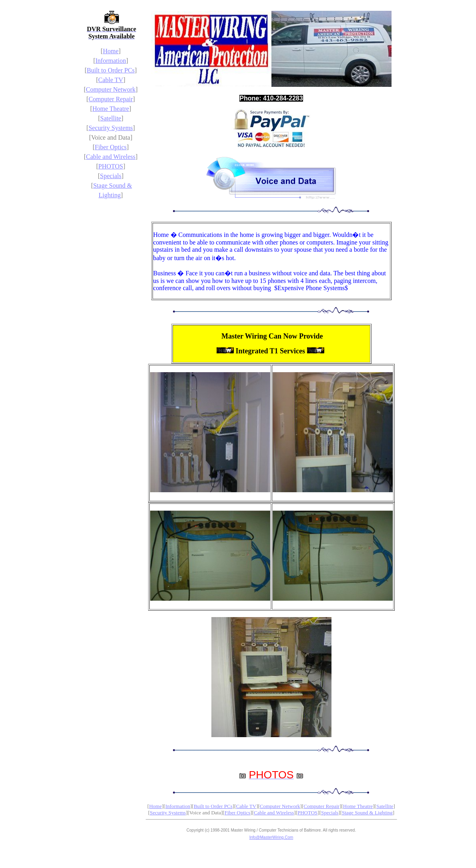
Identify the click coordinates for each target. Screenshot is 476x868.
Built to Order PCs (111, 70)
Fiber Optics (111, 147)
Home (111, 51)
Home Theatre (111, 109)
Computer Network (111, 89)
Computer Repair (111, 99)
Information (110, 61)
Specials (111, 176)
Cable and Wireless (111, 157)
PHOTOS (111, 166)
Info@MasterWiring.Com (271, 837)
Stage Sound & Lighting (367, 813)
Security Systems (111, 128)
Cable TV (110, 80)
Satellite (110, 118)
